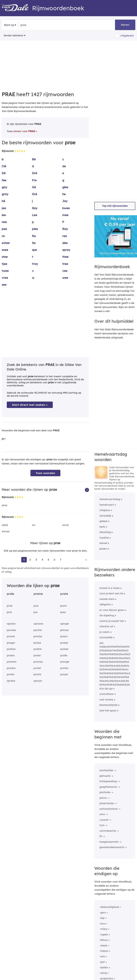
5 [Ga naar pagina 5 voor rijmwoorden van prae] (48, 560)
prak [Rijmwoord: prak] (10, 606)
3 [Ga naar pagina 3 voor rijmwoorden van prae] (36, 560)
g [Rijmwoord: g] (63, 180)
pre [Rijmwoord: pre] (36, 612)
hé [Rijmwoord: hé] (3, 201)
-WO (102, 956)
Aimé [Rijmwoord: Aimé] (65, 525)
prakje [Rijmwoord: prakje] (64, 643)
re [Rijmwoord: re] (3, 236)
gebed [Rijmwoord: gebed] (103, 521)
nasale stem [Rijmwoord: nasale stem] (107, 599)
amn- (103, 814)
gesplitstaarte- (109, 787)
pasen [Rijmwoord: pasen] (103, 549)
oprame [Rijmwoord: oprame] (38, 624)
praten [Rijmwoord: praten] (64, 668)
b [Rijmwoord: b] (3, 159)
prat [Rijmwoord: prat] (9, 612)
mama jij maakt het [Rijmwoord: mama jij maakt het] (112, 621)
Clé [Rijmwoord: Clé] (4, 166)
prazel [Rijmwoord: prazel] (64, 674)
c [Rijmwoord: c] (63, 159)
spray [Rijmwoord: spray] (66, 250)
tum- (102, 825)
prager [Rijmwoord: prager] (11, 643)
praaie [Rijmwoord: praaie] (11, 636)
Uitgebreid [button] (127, 36)
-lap (102, 918)
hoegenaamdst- (109, 842)
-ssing (103, 973)
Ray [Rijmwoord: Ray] (65, 229)
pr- (4, 439)
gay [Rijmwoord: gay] (4, 187)
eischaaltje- (107, 770)
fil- (101, 836)
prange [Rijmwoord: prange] (65, 662)
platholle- (105, 792)
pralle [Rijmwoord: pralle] (64, 655)
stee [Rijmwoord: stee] (5, 257)
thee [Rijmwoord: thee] (65, 257)
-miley (103, 929)
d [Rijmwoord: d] (33, 166)
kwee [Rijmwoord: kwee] (66, 208)
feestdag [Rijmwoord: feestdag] (105, 532)
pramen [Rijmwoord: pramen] (12, 662)
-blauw (104, 940)
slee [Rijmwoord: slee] (65, 243)
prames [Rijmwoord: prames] (38, 662)
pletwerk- (105, 776)
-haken (104, 951)
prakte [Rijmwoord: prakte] (38, 649)
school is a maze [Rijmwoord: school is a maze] (110, 588)
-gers (103, 913)
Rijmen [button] (125, 25)
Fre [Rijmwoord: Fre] (34, 180)
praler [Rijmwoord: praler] (37, 655)
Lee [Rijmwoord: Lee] (35, 215)
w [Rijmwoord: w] (33, 278)
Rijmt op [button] (9, 25)
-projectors (106, 978)
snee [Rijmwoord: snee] (5, 250)
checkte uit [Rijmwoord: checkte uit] (106, 626)
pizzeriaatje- (107, 803)
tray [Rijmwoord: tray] (35, 264)
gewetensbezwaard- (112, 847)
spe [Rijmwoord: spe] (34, 250)
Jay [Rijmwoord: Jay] (65, 201)
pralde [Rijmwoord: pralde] (64, 649)
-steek (103, 945)
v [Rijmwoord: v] (33, 271)
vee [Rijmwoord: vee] (65, 271)
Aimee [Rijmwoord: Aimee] (6, 531)
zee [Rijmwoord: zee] (4, 285)
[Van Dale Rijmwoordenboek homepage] (17, 8)
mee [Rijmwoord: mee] (65, 215)
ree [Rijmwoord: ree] (65, 236)
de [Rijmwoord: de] (64, 166)
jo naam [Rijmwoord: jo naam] (105, 632)
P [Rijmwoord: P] (63, 222)
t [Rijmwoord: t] (33, 257)
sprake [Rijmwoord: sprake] (11, 681)
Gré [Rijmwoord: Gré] (35, 194)
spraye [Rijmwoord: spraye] (38, 681)
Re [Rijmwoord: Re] (34, 236)
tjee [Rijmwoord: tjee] (4, 264)
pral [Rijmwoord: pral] (36, 606)
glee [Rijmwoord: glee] (65, 187)
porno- (104, 798)
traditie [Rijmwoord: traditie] (104, 538)
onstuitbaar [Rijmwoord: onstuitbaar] (107, 694)
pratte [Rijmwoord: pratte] (37, 674)
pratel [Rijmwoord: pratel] (37, 668)
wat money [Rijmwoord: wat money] (106, 699)
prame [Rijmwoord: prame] (38, 594)
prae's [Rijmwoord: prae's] (64, 636)
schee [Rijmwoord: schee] (6, 243)
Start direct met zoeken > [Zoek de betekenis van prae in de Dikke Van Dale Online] (30, 405)
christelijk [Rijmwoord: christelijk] (105, 516)
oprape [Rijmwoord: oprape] (65, 624)
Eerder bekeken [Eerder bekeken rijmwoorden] (14, 35)
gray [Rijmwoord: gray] (5, 194)
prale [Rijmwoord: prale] (10, 594)
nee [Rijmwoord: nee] (4, 222)
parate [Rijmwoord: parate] (38, 630)
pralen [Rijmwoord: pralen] (11, 655)
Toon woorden (45, 473)
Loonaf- (104, 820)
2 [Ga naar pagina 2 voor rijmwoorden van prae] (30, 560)
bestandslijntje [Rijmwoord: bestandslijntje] (109, 705)
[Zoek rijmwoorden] (37, 25)
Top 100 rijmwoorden (115, 206)
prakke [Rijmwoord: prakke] (11, 649)
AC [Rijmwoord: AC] (34, 525)
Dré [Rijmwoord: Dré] (35, 173)
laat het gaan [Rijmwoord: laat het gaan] (108, 710)
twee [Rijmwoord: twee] (5, 271)
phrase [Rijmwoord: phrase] (64, 630)
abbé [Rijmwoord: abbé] (5, 525)
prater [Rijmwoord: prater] (11, 674)
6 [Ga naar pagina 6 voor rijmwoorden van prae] (54, 560)
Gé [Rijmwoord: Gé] (34, 187)
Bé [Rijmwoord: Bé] (34, 159)
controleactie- (108, 831)
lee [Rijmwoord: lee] (4, 215)
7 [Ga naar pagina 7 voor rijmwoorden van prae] (61, 560)
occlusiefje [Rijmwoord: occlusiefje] (106, 637)
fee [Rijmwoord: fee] (4, 180)
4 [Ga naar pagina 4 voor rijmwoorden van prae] (42, 560)
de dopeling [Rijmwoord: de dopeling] (107, 615)
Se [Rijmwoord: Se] (34, 243)
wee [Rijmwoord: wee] (65, 278)
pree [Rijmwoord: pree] (4, 505)
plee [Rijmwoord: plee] (35, 229)
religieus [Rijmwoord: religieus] (105, 510)
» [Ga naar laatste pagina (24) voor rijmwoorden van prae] (86, 560)
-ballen (104, 967)
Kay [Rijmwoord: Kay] (35, 208)
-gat (102, 962)
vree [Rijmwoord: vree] (5, 278)
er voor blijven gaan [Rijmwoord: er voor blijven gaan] (112, 610)
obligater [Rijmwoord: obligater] (105, 604)
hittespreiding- (109, 781)
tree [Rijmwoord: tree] (65, 264)
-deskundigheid (109, 907)
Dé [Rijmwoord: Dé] (4, 173)
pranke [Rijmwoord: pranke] (11, 668)
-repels (104, 934)
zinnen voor (24, 131)
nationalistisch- (109, 809)
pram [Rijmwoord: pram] (64, 606)
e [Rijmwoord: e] (63, 173)
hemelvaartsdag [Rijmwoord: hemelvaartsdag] (110, 499)
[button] (87, 490)
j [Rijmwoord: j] (32, 201)
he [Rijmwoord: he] (64, 194)
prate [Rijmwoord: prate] (64, 594)
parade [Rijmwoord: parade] (11, 630)
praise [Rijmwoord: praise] (37, 643)
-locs (102, 923)
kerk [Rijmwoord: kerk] (102, 527)
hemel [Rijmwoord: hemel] (103, 543)
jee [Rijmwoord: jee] (4, 208)
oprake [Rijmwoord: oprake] (11, 624)
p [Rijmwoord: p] (33, 222)
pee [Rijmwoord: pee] (4, 229)
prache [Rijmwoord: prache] (38, 636)
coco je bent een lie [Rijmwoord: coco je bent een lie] (111, 593)
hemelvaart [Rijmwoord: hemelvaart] (107, 505)
